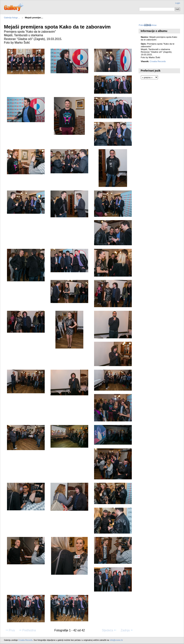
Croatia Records (158, 61)
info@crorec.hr (117, 640)
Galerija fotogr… (12, 17)
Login (178, 3)
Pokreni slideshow (148, 25)
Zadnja (127, 630)
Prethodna (27, 630)
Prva (10, 630)
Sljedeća (109, 630)
